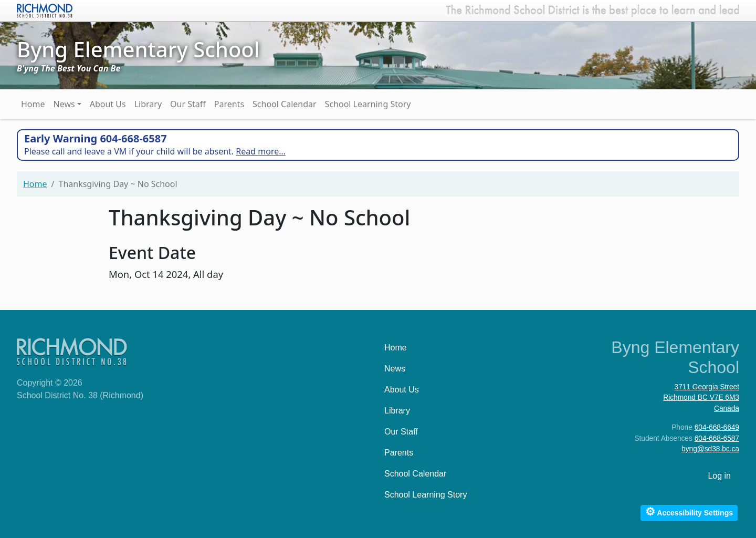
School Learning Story (368, 104)
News (64, 104)
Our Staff (188, 104)
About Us (108, 104)
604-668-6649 (717, 427)
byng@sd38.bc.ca (710, 449)
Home (33, 104)
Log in (719, 476)
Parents (229, 104)
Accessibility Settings (689, 511)
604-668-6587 (717, 438)
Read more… (261, 151)
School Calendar (285, 104)
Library (148, 104)
